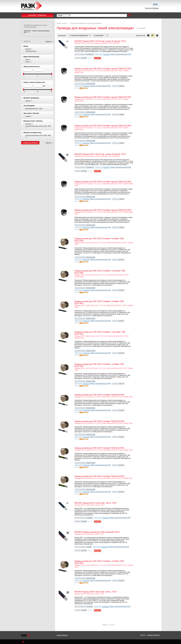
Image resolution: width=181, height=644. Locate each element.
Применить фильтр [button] (30, 143)
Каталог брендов (62, 635)
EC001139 (106, 55)
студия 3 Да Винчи (154, 635)
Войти (155, 4)
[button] (130, 15)
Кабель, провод (62, 23)
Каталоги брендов (152, 8)
